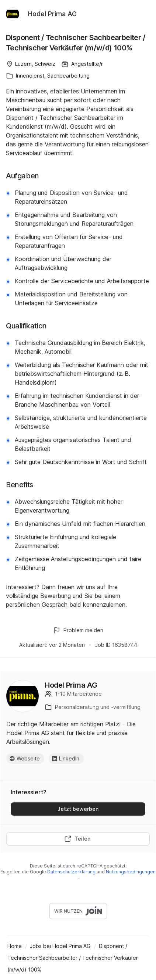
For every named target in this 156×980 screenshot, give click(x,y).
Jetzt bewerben (78, 809)
